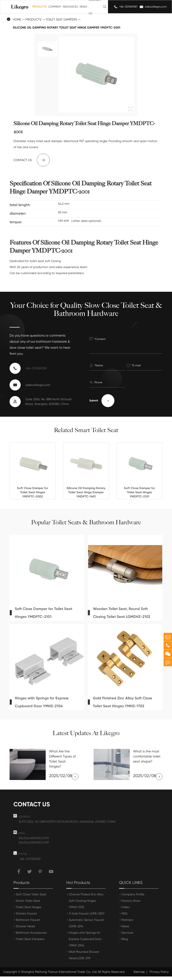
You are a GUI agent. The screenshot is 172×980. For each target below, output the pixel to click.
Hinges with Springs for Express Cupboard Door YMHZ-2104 (85, 942)
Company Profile (133, 898)
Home (17, 19)
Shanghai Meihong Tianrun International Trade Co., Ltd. (59, 975)
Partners (127, 923)
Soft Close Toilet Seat (31, 898)
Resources (70, 7)
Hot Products (78, 886)
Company (55, 7)
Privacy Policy (159, 975)
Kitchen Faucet (26, 917)
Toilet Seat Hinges (29, 911)
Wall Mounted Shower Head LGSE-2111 (84, 958)
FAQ (124, 917)
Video (126, 911)
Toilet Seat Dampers (30, 942)
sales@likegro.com (156, 7)
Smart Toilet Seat (28, 904)
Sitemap (139, 975)
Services (127, 936)
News (83, 7)
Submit (102, 401)
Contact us (32, 160)
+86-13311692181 (128, 7)
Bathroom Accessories (31, 936)
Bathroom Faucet (28, 923)
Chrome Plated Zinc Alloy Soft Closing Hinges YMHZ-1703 (86, 904)
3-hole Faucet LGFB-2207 (87, 917)
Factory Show (131, 904)
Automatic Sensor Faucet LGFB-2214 (86, 927)
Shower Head (25, 930)
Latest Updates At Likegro (86, 733)
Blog (125, 942)
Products (39, 7)
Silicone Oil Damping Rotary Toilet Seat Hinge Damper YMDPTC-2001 (67, 28)
